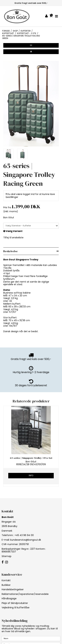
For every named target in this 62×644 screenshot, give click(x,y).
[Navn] (31, 638)
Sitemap (7, 556)
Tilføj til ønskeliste (13, 238)
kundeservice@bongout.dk (26, 540)
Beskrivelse (10, 251)
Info (31, 475)
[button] (31, 45)
